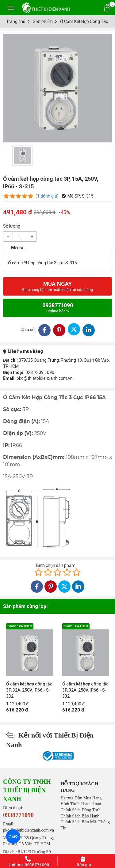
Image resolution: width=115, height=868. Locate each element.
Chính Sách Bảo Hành (80, 816)
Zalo (13, 836)
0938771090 (58, 308)
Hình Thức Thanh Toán (81, 804)
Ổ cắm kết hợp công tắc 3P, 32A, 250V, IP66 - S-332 (29, 690)
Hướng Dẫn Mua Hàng (81, 798)
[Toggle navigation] (11, 8)
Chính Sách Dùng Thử (80, 810)
